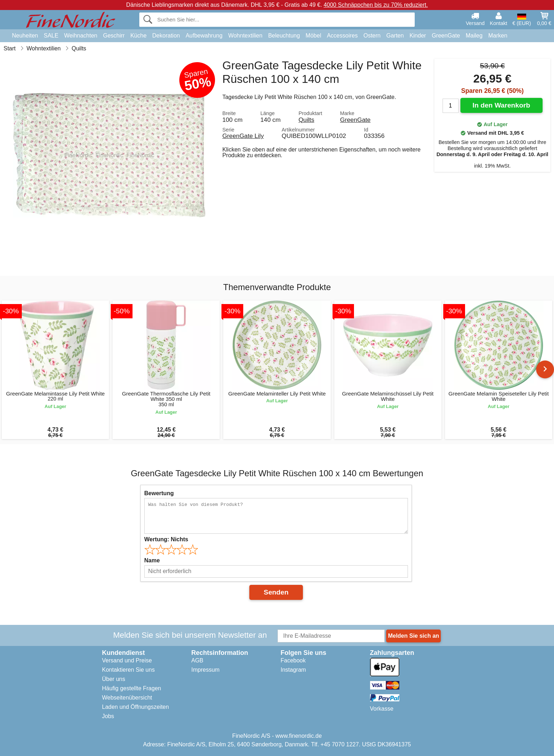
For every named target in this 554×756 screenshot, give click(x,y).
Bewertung (159, 493)
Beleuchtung (284, 36)
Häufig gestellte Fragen (132, 688)
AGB (198, 660)
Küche (138, 36)
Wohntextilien (245, 36)
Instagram (293, 670)
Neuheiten (25, 36)
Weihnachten (81, 36)
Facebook (293, 660)
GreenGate (446, 36)
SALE (51, 36)
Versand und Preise (127, 660)
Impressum (206, 670)
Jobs (108, 716)
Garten (395, 36)
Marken (498, 36)
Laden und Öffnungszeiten (136, 707)
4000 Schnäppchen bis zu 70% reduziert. (376, 5)
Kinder (418, 36)
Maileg (474, 36)
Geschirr (114, 36)
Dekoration (166, 36)
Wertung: (166, 539)
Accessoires (342, 36)
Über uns (114, 679)
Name (152, 560)
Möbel (314, 36)
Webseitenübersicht (127, 698)
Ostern (372, 36)
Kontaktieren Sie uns (129, 670)
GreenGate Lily (243, 136)
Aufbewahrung (204, 36)
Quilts (306, 120)
